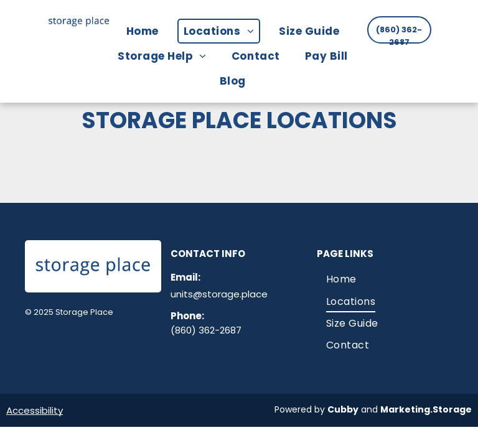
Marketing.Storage (426, 409)
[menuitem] (149, 31)
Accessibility (35, 410)
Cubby (343, 409)
